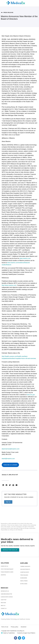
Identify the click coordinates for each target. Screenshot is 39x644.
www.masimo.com (25, 258)
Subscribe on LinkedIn (10, 465)
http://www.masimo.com (9, 285)
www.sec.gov (31, 395)
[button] (3, 485)
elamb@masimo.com (8, 459)
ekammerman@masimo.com (11, 449)
